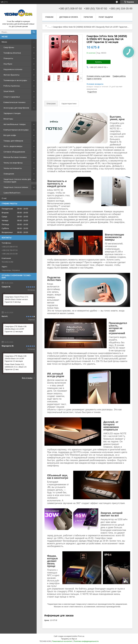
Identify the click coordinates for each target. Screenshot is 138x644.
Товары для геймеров (13, 141)
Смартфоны (9, 47)
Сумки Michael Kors (12, 193)
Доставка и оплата (69, 17)
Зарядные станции (12, 113)
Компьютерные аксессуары (16, 130)
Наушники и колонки (13, 69)
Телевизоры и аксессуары (15, 80)
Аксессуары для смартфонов (16, 108)
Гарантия (88, 17)
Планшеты (8, 58)
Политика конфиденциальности (86, 641)
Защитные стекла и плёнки (16, 187)
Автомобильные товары (15, 124)
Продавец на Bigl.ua (69, 639)
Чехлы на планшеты (13, 168)
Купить (99, 62)
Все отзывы (27, 378)
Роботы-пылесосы (12, 86)
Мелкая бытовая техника (15, 157)
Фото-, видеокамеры (13, 146)
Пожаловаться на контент (62, 641)
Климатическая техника (14, 102)
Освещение (9, 174)
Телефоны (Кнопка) (12, 53)
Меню (4, 42)
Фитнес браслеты (11, 75)
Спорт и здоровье (12, 97)
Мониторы (8, 119)
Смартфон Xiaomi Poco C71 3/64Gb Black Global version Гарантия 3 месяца (16, 299)
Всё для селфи (10, 135)
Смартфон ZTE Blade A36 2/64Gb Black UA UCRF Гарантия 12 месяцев (16, 329)
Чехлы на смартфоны (13, 163)
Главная (49, 17)
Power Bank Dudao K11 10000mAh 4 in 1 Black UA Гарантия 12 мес (16, 367)
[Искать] (34, 32)
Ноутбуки (8, 64)
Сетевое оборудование (14, 152)
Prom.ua (81, 636)
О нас (4, 198)
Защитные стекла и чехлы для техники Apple (17, 180)
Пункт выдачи (106, 17)
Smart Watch (9, 91)
